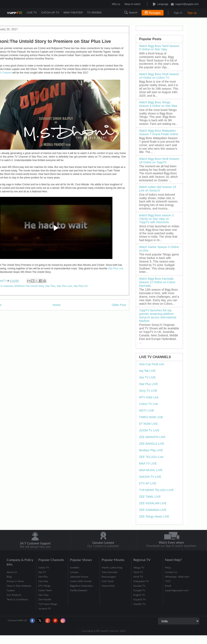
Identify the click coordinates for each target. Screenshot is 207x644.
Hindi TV (138, 577)
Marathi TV (139, 604)
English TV (139, 595)
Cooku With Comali (81, 581)
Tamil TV (138, 572)
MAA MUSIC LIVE (151, 470)
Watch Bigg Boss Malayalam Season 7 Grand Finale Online (159, 132)
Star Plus (50, 286)
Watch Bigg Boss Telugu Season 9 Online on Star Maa (158, 104)
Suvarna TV (45, 608)
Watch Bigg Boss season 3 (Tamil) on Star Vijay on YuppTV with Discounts (156, 219)
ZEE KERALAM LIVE (153, 503)
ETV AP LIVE (148, 483)
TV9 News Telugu (48, 604)
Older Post (119, 305)
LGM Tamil (108, 581)
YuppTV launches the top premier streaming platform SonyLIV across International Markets (158, 315)
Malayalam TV (141, 581)
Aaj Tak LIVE (147, 371)
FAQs (168, 568)
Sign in (178, 13)
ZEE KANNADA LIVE (153, 510)
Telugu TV (139, 568)
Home (57, 305)
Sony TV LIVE (148, 391)
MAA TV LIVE (148, 463)
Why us (116, 4)
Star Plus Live (116, 268)
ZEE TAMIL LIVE (150, 497)
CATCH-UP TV (51, 13)
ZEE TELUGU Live (151, 457)
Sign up (192, 13)
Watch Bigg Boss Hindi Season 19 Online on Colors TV (159, 76)
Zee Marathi (45, 599)
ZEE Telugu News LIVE (154, 516)
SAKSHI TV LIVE (150, 477)
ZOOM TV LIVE (149, 430)
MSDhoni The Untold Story (29, 286)
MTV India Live (149, 397)
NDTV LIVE (147, 410)
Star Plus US (80, 286)
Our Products (14, 595)
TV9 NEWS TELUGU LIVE (156, 490)
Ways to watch (132, 4)
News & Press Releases (19, 586)
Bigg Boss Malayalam (81, 586)
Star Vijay (43, 595)
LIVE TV (32, 13)
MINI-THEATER (74, 13)
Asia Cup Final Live (152, 364)
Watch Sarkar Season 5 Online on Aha (159, 249)
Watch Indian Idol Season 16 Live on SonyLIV (158, 189)
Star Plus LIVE (149, 384)
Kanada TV (139, 586)
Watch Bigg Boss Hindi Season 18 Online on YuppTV (159, 161)
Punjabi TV (139, 590)
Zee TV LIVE (147, 377)
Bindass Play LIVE (151, 450)
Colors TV (44, 568)
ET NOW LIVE (148, 424)
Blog (9, 577)
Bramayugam (109, 577)
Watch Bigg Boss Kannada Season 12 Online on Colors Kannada (157, 282)
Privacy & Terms (15, 581)
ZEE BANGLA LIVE (152, 444)
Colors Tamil (45, 590)
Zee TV (42, 572)
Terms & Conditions (17, 599)
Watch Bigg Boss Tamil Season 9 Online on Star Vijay (159, 48)
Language (150, 4)
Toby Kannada (110, 572)
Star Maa (43, 581)
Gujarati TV (140, 599)
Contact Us (171, 572)
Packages (155, 13)
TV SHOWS (95, 13)
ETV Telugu (45, 586)
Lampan (74, 572)
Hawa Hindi (108, 586)
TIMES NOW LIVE (151, 417)
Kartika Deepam (79, 590)
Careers (11, 590)
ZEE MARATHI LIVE (152, 437)
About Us (12, 572)
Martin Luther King (112, 568)
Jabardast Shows (79, 577)
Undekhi (75, 568)
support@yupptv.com (185, 4)
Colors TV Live (149, 404)
